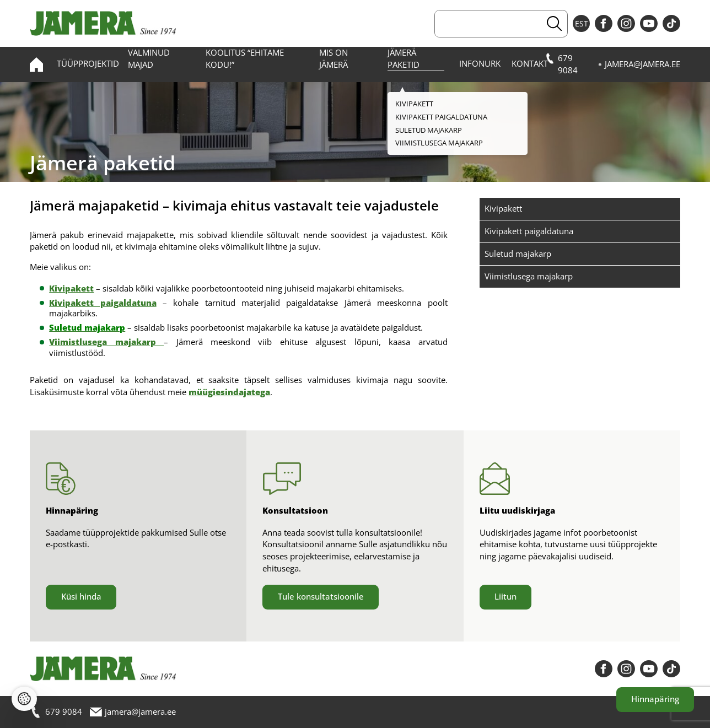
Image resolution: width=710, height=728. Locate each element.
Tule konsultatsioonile (321, 597)
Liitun (505, 597)
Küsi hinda (81, 597)
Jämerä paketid (404, 58)
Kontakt (530, 63)
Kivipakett (503, 208)
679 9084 (561, 64)
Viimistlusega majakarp (529, 276)
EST (582, 23)
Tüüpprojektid (88, 63)
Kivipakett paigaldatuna (529, 231)
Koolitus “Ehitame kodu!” (245, 58)
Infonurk (480, 63)
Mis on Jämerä (334, 58)
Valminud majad (149, 58)
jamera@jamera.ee (639, 64)
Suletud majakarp (518, 254)
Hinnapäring (655, 699)
